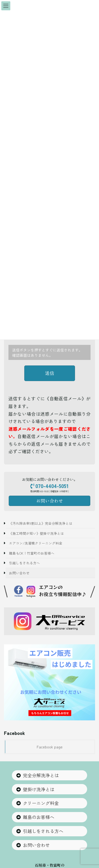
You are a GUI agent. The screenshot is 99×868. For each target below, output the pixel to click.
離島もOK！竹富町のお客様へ (32, 553)
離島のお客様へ (39, 817)
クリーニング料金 (41, 803)
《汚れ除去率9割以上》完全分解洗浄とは (41, 523)
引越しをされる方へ (24, 563)
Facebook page (50, 747)
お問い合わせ (19, 573)
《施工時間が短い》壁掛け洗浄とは (36, 533)
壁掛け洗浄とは (39, 789)
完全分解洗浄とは (41, 775)
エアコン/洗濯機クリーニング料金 (36, 543)
